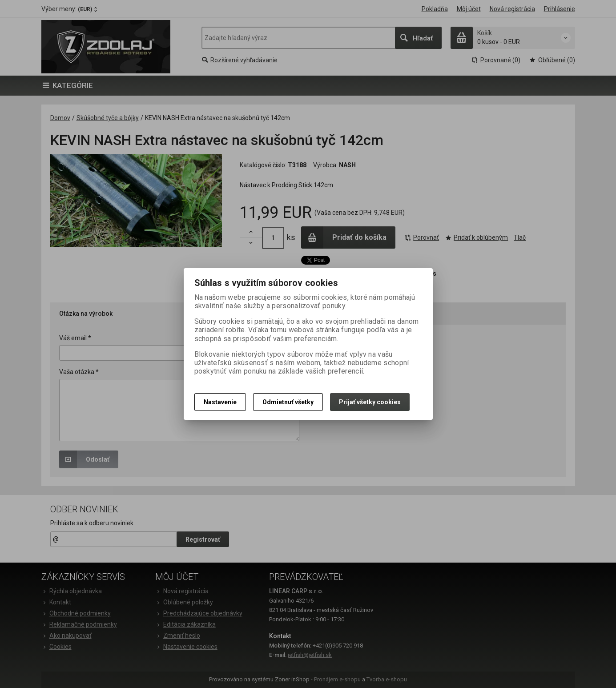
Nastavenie (220, 402)
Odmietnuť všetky (288, 402)
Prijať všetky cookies (370, 402)
